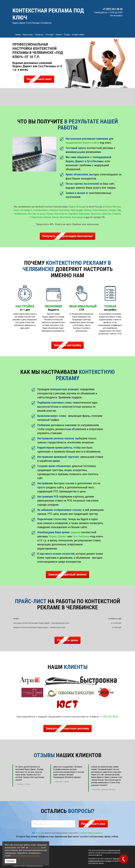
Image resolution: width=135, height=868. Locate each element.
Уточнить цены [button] (67, 640)
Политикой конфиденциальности (25, 856)
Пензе (108, 207)
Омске (55, 217)
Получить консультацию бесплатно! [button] (67, 236)
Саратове (106, 214)
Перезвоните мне (93, 824)
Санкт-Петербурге (23, 210)
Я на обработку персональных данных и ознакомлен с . (67, 833)
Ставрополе (36, 217)
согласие (108, 861)
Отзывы (67, 35)
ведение (76, 532)
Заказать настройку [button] (68, 345)
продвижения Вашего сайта (82, 143)
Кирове (47, 217)
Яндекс (72, 207)
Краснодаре (77, 210)
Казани (88, 210)
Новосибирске (100, 210)
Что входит (50, 35)
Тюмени (116, 214)
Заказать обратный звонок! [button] (67, 574)
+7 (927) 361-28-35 (109, 717)
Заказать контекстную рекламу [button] (67, 728)
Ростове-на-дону (36, 214)
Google (82, 207)
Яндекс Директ (58, 536)
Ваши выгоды (28, 35)
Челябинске (20, 214)
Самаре (112, 210)
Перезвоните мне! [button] (39, 79)
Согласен (10, 861)
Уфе (119, 210)
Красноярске (61, 214)
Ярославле (65, 217)
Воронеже (84, 214)
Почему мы (39, 35)
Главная (18, 35)
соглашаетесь (35, 848)
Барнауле (73, 214)
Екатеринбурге (41, 210)
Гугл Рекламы (81, 536)
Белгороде (77, 217)
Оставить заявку (78, 35)
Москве (117, 207)
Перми (50, 214)
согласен (39, 833)
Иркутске (96, 214)
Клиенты (59, 35)
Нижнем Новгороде (60, 210)
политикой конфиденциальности (91, 833)
